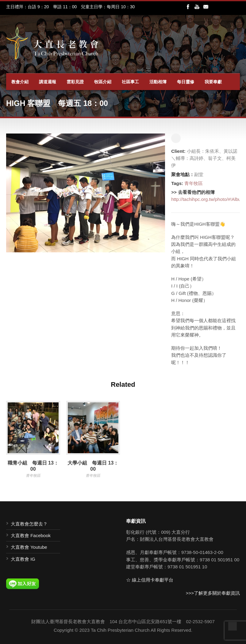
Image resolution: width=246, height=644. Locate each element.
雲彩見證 (75, 82)
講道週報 (48, 82)
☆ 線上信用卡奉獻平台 (150, 580)
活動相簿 (158, 82)
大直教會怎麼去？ (29, 524)
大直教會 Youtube (29, 547)
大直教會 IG (23, 559)
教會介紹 (20, 82)
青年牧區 (194, 183)
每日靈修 (186, 82)
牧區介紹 (103, 82)
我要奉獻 (213, 82)
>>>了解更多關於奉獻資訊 (213, 593)
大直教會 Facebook (31, 535)
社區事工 (130, 82)
